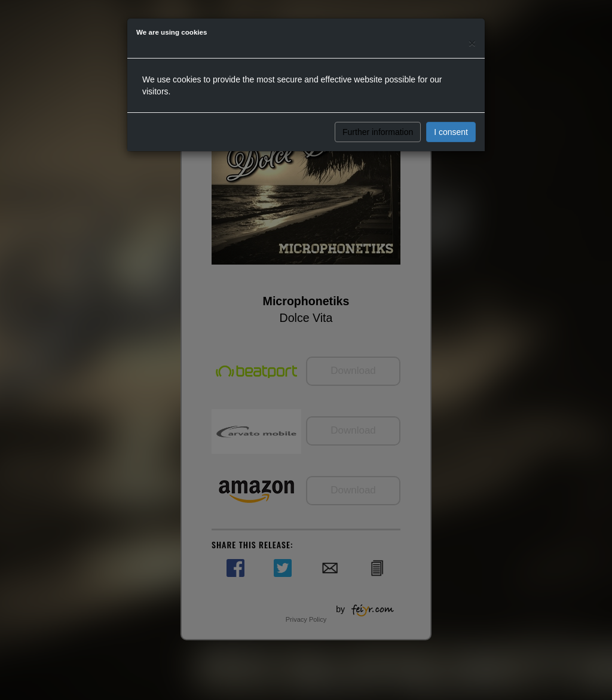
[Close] (472, 43)
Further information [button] (378, 132)
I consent (451, 132)
